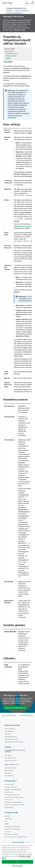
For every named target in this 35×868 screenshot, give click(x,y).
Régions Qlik (9, 806)
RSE (6, 820)
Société (7, 815)
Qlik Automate (9, 774)
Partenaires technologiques (14, 801)
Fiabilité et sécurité (11, 786)
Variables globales (11, 56)
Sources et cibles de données (14, 804)
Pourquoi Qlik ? (9, 783)
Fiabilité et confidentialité (13, 788)
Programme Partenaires (12, 828)
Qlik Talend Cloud (10, 757)
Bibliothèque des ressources (14, 741)
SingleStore (9, 11)
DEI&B (7, 823)
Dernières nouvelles (11, 833)
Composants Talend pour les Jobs (16, 8)
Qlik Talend (8, 754)
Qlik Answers (9, 769)
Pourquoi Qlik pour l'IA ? (12, 794)
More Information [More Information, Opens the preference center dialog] (17, 866)
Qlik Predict (8, 772)
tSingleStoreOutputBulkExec (14, 13)
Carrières (8, 830)
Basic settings (9, 51)
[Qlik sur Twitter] (28, 841)
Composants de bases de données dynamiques (19, 115)
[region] (17, 855)
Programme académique (13, 825)
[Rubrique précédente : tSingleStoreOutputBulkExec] (9, 715)
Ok (17, 862)
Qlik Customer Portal (11, 738)
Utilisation (8, 58)
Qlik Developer (9, 730)
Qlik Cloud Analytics (11, 767)
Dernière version (20, 30)
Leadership (8, 817)
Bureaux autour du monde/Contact (16, 836)
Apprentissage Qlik (11, 735)
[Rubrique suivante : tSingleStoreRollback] (26, 715)
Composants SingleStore (21, 11)
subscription (8, 62)
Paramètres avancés (11, 54)
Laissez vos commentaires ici (15, 707)
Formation (8, 733)
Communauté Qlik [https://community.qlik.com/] (18, 841)
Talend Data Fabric (11, 759)
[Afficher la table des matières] (4, 8)
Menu (32, 4)
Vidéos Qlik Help (10, 728)
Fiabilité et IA (9, 791)
